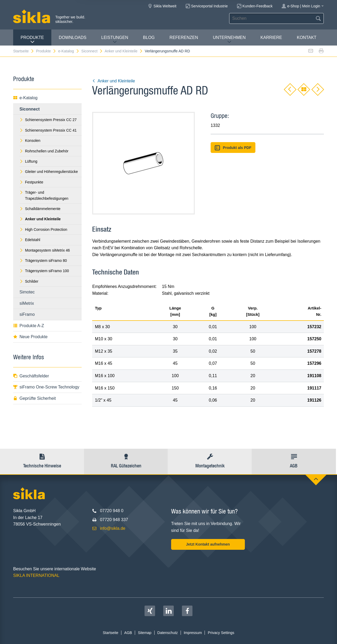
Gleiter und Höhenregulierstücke (49, 172)
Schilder (29, 281)
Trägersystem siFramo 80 (43, 261)
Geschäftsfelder (31, 376)
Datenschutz (168, 633)
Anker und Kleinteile (124, 51)
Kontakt (306, 38)
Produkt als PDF (233, 148)
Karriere (271, 38)
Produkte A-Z (29, 326)
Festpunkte (31, 182)
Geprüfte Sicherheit (34, 398)
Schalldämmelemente (40, 209)
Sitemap (145, 633)
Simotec (27, 292)
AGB (128, 633)
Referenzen (184, 38)
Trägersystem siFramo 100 (44, 271)
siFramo (27, 314)
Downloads (73, 38)
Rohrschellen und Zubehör (44, 151)
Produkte (32, 40)
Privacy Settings (221, 633)
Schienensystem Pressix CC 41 (48, 130)
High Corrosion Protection (43, 229)
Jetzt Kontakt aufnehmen (208, 544)
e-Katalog (69, 51)
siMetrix (27, 303)
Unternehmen (229, 40)
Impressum (193, 633)
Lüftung (28, 161)
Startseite (24, 51)
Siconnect (92, 51)
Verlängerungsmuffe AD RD (167, 51)
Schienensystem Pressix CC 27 (48, 120)
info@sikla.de (113, 528)
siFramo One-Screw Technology (46, 387)
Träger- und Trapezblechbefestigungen (44, 195)
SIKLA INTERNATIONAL (36, 575)
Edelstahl (30, 240)
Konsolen (30, 141)
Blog (149, 38)
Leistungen (115, 40)
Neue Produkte (30, 337)
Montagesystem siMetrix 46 (45, 250)
